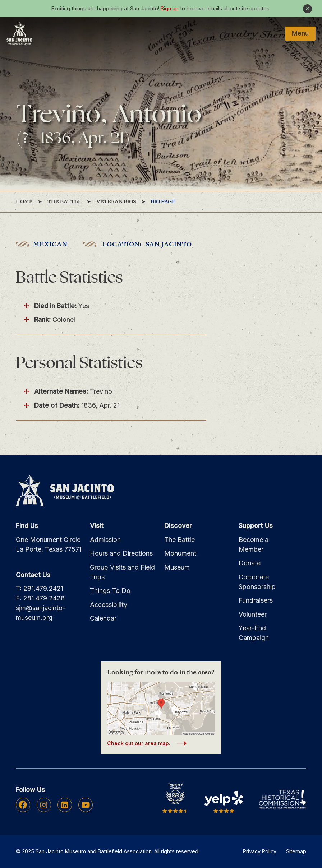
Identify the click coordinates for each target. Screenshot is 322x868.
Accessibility (109, 605)
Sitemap (296, 851)
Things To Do (110, 591)
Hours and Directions (121, 553)
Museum (177, 567)
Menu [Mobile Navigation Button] (300, 33)
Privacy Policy (260, 851)
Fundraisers (256, 600)
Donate (250, 563)
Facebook (23, 805)
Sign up (170, 8)
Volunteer (253, 614)
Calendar (103, 618)
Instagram (44, 805)
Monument (180, 553)
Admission (105, 540)
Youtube (86, 805)
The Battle (180, 540)
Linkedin (65, 805)
